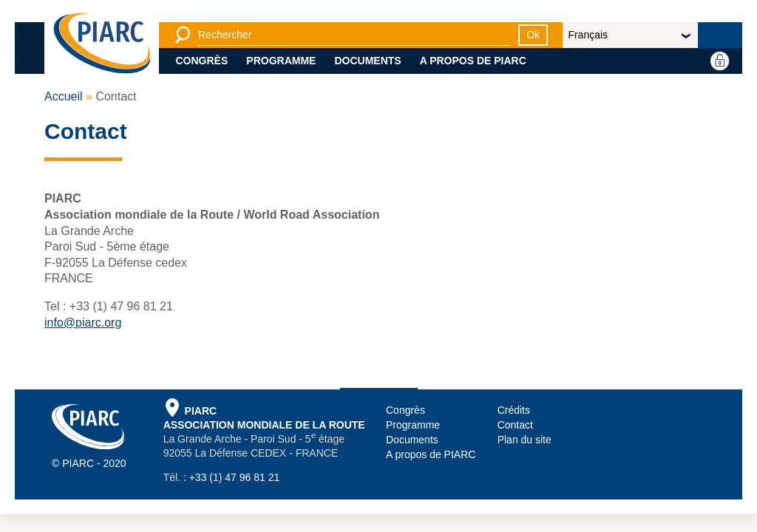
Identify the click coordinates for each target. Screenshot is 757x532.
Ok (533, 35)
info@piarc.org (83, 323)
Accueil (64, 96)
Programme (281, 61)
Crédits (514, 410)
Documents (367, 61)
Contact (515, 425)
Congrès (202, 61)
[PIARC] (102, 44)
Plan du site (525, 440)
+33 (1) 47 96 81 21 (235, 477)
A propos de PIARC (473, 61)
